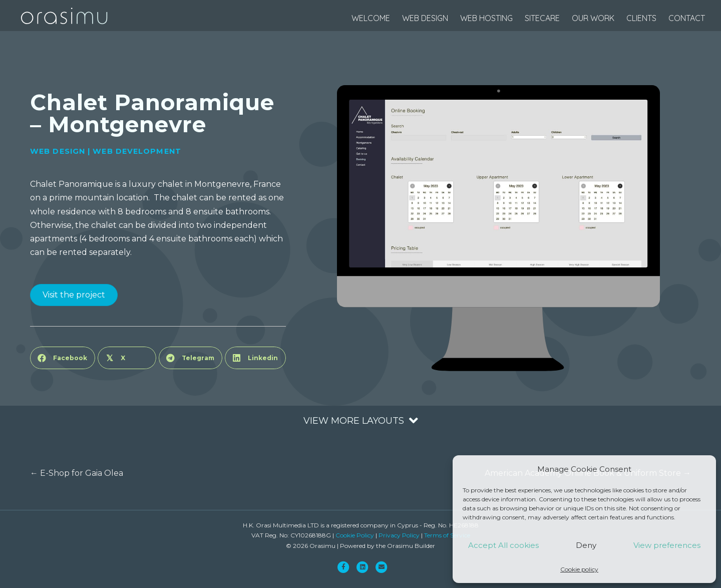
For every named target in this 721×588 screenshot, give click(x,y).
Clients (641, 18)
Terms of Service (447, 535)
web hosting (486, 18)
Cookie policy (579, 569)
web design (425, 18)
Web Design (58, 151)
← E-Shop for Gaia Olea (77, 473)
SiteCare (542, 18)
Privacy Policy (399, 535)
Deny (586, 545)
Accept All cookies (503, 545)
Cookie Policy (355, 535)
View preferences (667, 545)
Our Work (593, 18)
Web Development (137, 151)
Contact (687, 18)
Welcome (371, 18)
